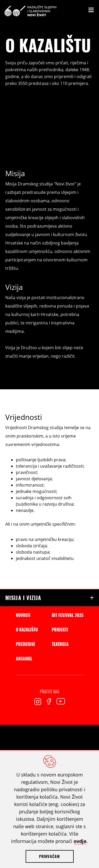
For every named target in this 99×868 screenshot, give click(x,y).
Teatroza (60, 644)
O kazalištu (27, 630)
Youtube (61, 701)
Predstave (25, 644)
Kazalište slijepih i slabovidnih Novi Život (30, 11)
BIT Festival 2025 (68, 615)
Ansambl (24, 659)
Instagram (38, 702)
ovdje (80, 841)
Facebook (49, 701)
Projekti (60, 630)
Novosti (23, 615)
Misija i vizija (23, 598)
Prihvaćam (50, 856)
